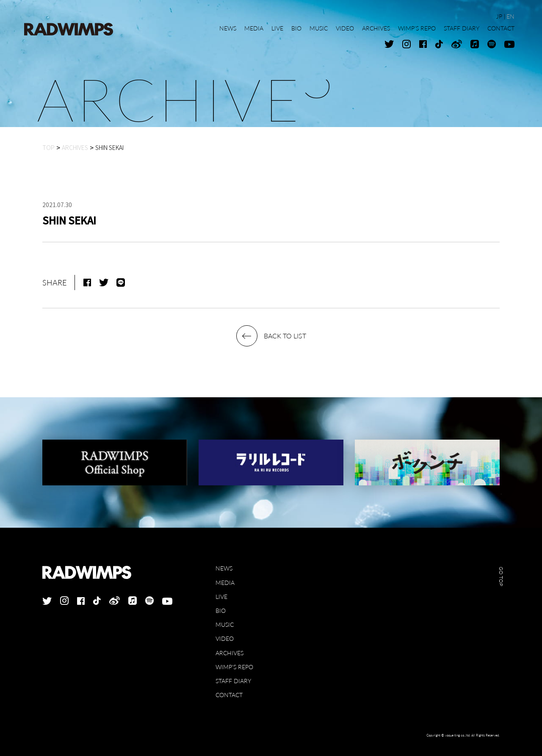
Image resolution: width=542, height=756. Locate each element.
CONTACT (229, 695)
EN (510, 16)
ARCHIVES (230, 653)
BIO (221, 611)
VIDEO (225, 638)
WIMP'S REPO (234, 667)
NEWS (224, 568)
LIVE (221, 597)
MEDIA (225, 583)
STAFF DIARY (233, 681)
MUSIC (225, 624)
